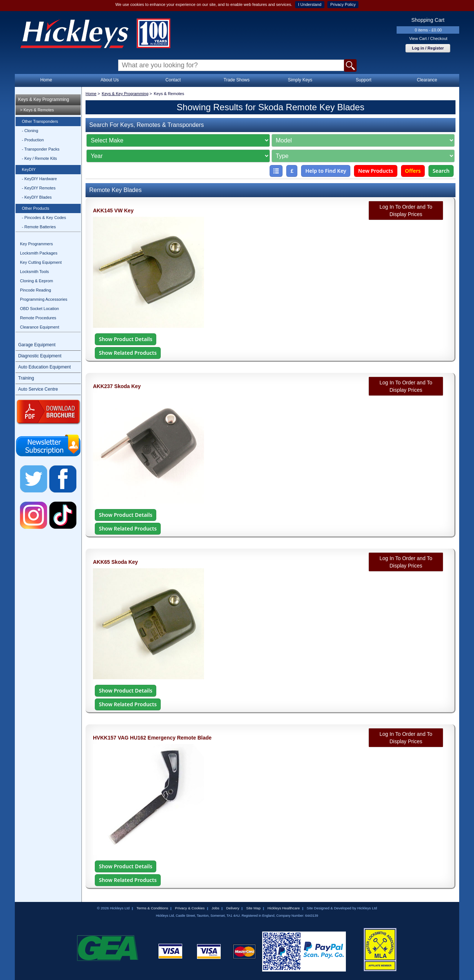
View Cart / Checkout (428, 38)
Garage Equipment (37, 345)
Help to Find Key (326, 171)
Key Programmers (36, 244)
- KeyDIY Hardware (39, 179)
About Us (109, 80)
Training (26, 378)
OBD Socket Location (39, 309)
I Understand (310, 4)
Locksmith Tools (34, 272)
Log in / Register (428, 48)
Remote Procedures (38, 318)
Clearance (427, 80)
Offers (413, 171)
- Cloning (30, 131)
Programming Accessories (44, 299)
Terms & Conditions (152, 908)
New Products (376, 171)
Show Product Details (126, 339)
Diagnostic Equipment (40, 356)
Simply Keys (300, 80)
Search (441, 171)
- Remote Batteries (39, 227)
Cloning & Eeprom (36, 281)
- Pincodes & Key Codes (44, 218)
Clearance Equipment (40, 327)
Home (46, 80)
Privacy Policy (343, 4)
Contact (173, 80)
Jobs (215, 908)
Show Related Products (128, 353)
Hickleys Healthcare (283, 908)
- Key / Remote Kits (39, 158)
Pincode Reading (36, 290)
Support (364, 80)
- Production (33, 140)
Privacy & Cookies (190, 908)
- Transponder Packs (41, 149)
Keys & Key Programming (44, 100)
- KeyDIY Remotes (39, 188)
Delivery (233, 908)
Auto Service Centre (38, 389)
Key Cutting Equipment (41, 262)
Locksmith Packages (39, 253)
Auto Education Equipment (44, 367)
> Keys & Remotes (37, 110)
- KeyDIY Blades (37, 197)
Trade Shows (237, 80)
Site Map (253, 908)
